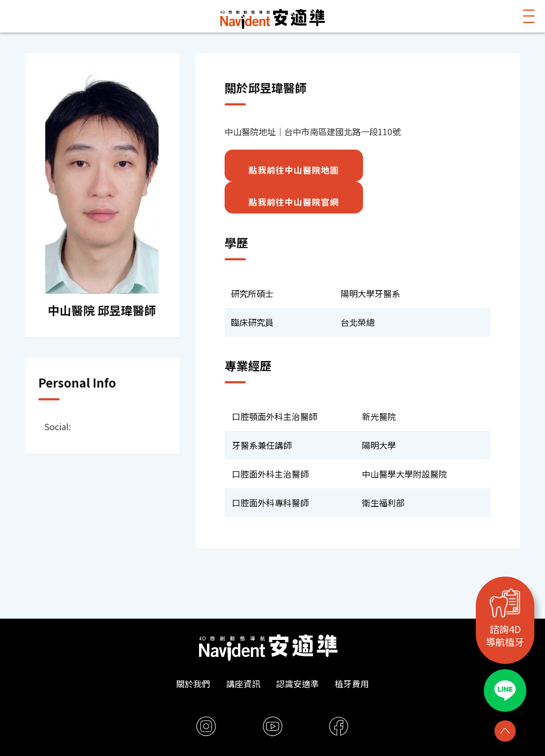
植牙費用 (352, 684)
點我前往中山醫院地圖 (294, 170)
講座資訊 (243, 684)
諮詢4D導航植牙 (505, 636)
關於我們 (193, 684)
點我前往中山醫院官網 (294, 202)
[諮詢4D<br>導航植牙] (505, 603)
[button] (529, 16)
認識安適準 (298, 684)
